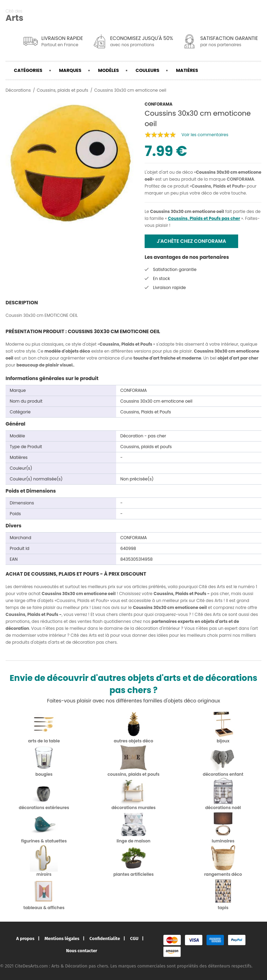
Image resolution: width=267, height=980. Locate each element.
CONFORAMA (240, 179)
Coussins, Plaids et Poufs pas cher (204, 218)
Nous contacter (82, 951)
